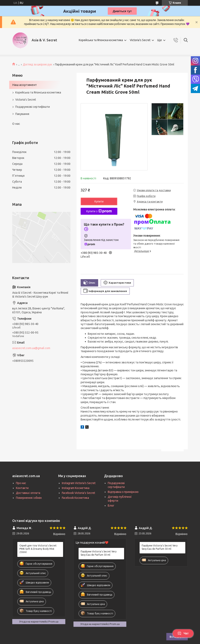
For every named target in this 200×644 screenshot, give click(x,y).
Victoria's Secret (140, 40)
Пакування (22, 114)
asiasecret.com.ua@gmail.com (31, 348)
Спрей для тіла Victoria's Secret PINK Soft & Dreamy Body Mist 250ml (38, 549)
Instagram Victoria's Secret (79, 483)
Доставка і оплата (28, 493)
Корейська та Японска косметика (101, 40)
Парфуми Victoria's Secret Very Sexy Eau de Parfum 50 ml (99, 553)
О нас (16, 124)
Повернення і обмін (29, 498)
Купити (99, 201)
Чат (183, 633)
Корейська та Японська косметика (38, 92)
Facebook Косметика (75, 498)
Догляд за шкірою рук (37, 64)
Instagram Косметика (76, 488)
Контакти (22, 488)
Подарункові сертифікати (33, 107)
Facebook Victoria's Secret (78, 493)
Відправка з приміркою (123, 492)
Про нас (21, 483)
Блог (111, 506)
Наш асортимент (24, 85)
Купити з (99, 211)
